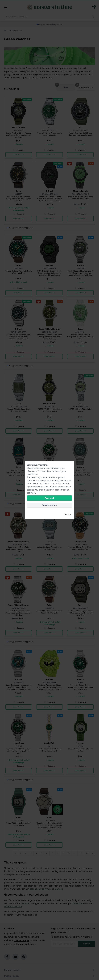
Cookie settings (49, 505)
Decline (68, 514)
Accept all (50, 498)
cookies (33, 471)
